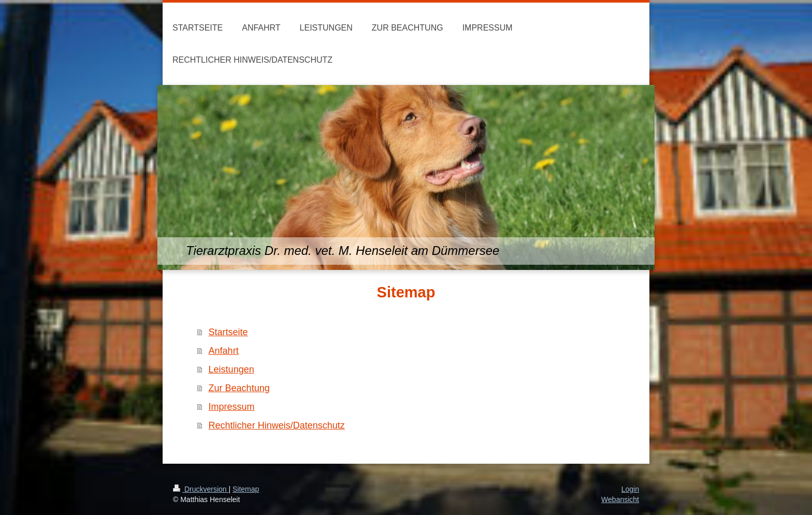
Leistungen (231, 369)
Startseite (228, 332)
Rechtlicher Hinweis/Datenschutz (277, 425)
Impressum (232, 407)
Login (630, 489)
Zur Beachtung (239, 388)
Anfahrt (224, 351)
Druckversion (201, 489)
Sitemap (246, 489)
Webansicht (620, 499)
